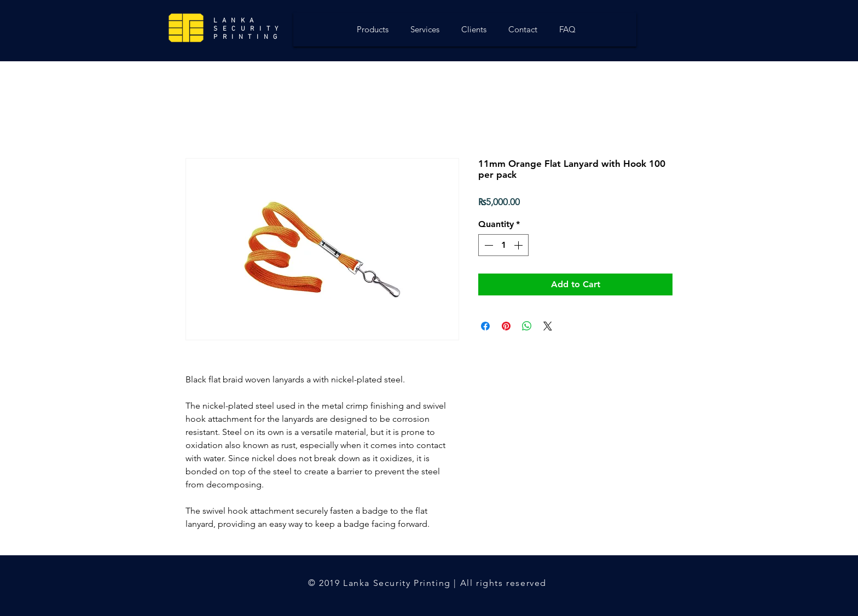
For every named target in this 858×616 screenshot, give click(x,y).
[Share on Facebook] (485, 326)
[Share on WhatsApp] (527, 326)
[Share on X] (548, 326)
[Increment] (519, 245)
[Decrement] (488, 245)
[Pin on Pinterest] (506, 326)
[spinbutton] (503, 245)
